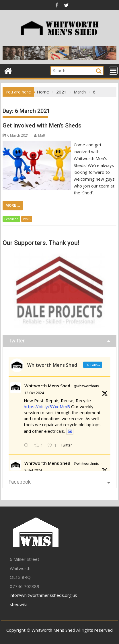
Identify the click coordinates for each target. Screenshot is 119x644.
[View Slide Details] (60, 290)
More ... (13, 205)
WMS (27, 219)
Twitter (17, 341)
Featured (11, 219)
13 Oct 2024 (34, 393)
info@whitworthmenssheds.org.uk (43, 595)
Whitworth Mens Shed (47, 386)
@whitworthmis (86, 386)
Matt (40, 135)
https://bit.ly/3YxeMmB (47, 406)
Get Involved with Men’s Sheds (42, 125)
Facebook (20, 482)
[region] (60, 290)
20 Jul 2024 (33, 470)
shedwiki (18, 604)
